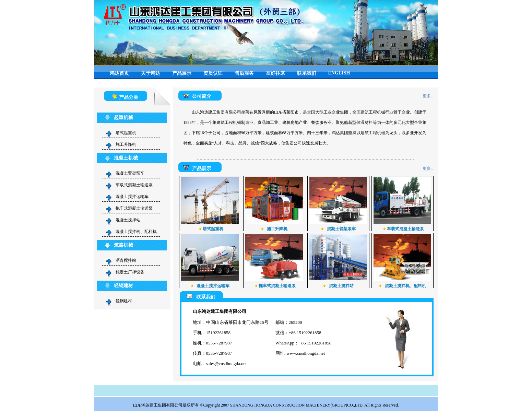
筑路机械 (123, 245)
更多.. (428, 96)
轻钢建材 (123, 286)
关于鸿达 (151, 73)
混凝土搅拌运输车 (134, 197)
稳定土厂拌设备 (130, 272)
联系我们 (307, 73)
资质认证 (213, 73)
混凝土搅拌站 (130, 220)
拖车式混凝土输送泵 (134, 208)
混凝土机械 (126, 158)
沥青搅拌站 (126, 260)
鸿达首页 (119, 73)
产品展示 (182, 73)
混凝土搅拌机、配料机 (138, 232)
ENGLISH (339, 73)
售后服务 (244, 73)
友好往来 (275, 73)
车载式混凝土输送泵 (134, 185)
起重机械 (123, 118)
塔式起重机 (126, 133)
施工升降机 (128, 144)
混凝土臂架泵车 (132, 173)
